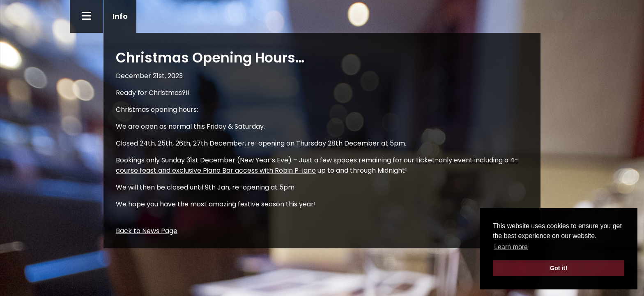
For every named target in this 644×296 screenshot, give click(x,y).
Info (120, 16)
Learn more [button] (511, 247)
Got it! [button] (559, 268)
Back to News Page (147, 231)
